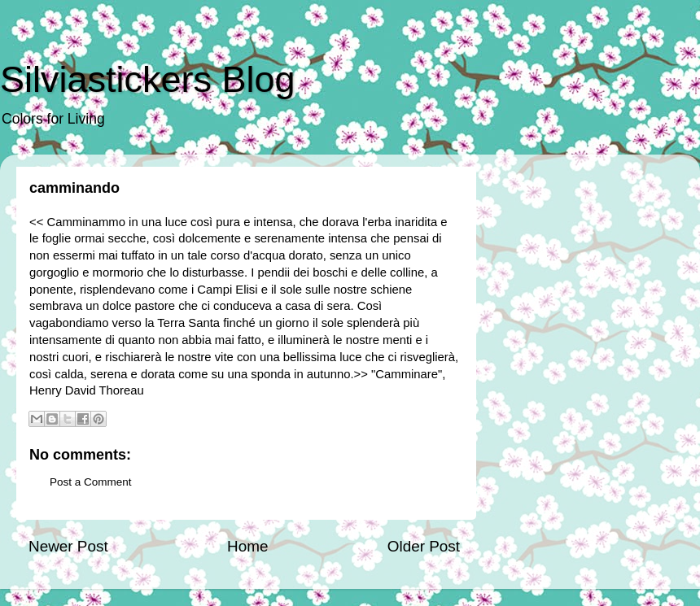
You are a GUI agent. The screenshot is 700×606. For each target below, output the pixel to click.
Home (247, 546)
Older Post (424, 546)
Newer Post (68, 546)
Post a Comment (91, 482)
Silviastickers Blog (148, 79)
